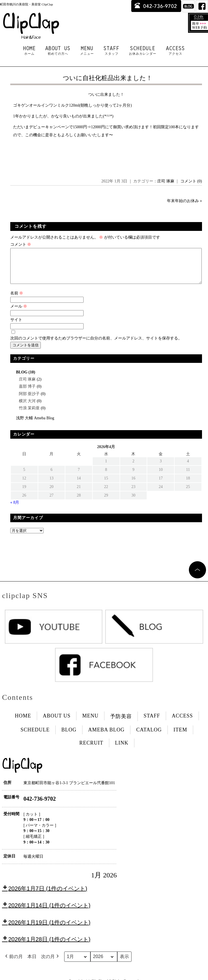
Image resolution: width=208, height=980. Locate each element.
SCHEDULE (143, 50)
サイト (16, 327)
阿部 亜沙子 (29, 401)
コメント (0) (191, 181)
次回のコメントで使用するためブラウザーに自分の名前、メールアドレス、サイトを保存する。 (96, 345)
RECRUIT (91, 750)
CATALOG (149, 737)
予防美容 (121, 723)
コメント (21, 244)
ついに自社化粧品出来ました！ (108, 78)
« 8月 (15, 509)
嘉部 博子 (27, 393)
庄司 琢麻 (166, 181)
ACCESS (175, 50)
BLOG (22, 379)
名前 (17, 300)
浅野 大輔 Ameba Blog (35, 425)
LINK (122, 750)
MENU (87, 50)
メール (19, 313)
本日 (32, 963)
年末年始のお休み (183, 201)
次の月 (51, 963)
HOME (29, 50)
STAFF (111, 50)
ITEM (180, 737)
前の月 (13, 963)
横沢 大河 (27, 408)
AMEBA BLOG (106, 737)
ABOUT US (58, 50)
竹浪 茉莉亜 (29, 415)
